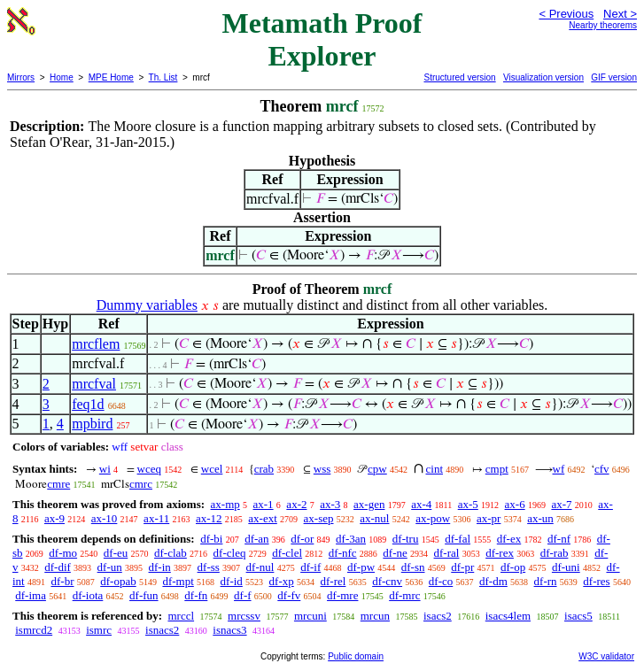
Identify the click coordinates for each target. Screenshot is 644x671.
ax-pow (433, 518)
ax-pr (489, 518)
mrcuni (310, 616)
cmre (58, 484)
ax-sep (319, 518)
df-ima (31, 595)
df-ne (395, 553)
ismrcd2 (34, 630)
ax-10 (105, 518)
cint (435, 469)
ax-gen (369, 504)
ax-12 (209, 518)
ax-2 (296, 504)
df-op (513, 567)
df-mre (342, 595)
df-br (62, 581)
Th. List (163, 77)
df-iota (88, 595)
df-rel (334, 581)
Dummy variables (147, 305)
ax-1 (264, 504)
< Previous (566, 14)
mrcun (375, 616)
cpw (377, 469)
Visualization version (543, 77)
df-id (232, 581)
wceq (149, 469)
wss (322, 469)
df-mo (63, 553)
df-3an (351, 539)
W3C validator (606, 656)
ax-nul (374, 518)
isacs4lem (508, 616)
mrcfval (94, 384)
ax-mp (225, 504)
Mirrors (21, 77)
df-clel (287, 553)
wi (105, 469)
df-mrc (404, 595)
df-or (302, 539)
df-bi (211, 539)
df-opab (118, 581)
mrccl (181, 616)
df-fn (196, 595)
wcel (212, 469)
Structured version (459, 77)
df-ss (209, 567)
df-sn (413, 567)
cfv (602, 469)
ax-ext (262, 518)
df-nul (260, 567)
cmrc (141, 484)
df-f (243, 595)
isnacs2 (162, 630)
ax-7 (561, 504)
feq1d (88, 404)
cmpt (497, 469)
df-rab (555, 553)
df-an (256, 539)
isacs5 (578, 616)
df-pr (462, 567)
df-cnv (387, 581)
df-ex (509, 539)
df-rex (500, 553)
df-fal (458, 539)
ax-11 (156, 518)
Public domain (356, 656)
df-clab (171, 553)
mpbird (92, 424)
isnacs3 (229, 630)
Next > (620, 14)
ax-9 (54, 518)
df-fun (144, 595)
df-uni (566, 567)
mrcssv (244, 616)
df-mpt (178, 581)
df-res (596, 581)
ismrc (99, 630)
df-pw (361, 567)
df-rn (546, 581)
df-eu (116, 553)
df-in (160, 567)
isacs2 (438, 616)
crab (264, 469)
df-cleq (230, 553)
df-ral (447, 553)
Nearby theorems (603, 25)
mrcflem (96, 344)
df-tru (406, 539)
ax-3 (330, 504)
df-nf (559, 539)
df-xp (282, 581)
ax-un (540, 518)
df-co (441, 581)
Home (62, 77)
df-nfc (343, 553)
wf (559, 469)
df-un (110, 567)
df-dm (493, 581)
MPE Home (111, 77)
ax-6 (515, 504)
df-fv (289, 595)
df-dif (58, 567)
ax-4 (421, 504)
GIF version (614, 77)
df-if (310, 567)
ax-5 (468, 504)
